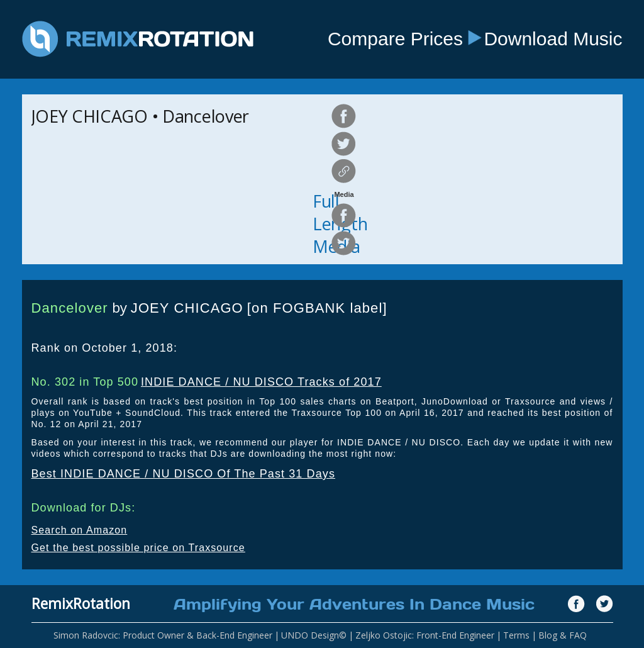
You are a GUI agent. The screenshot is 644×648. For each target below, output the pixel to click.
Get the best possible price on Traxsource (138, 548)
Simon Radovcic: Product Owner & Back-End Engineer (163, 635)
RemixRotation (81, 603)
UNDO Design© (314, 635)
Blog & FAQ (563, 635)
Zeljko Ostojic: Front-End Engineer (425, 635)
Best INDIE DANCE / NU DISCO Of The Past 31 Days (184, 474)
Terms (516, 635)
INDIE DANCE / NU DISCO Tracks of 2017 (261, 382)
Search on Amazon (80, 530)
